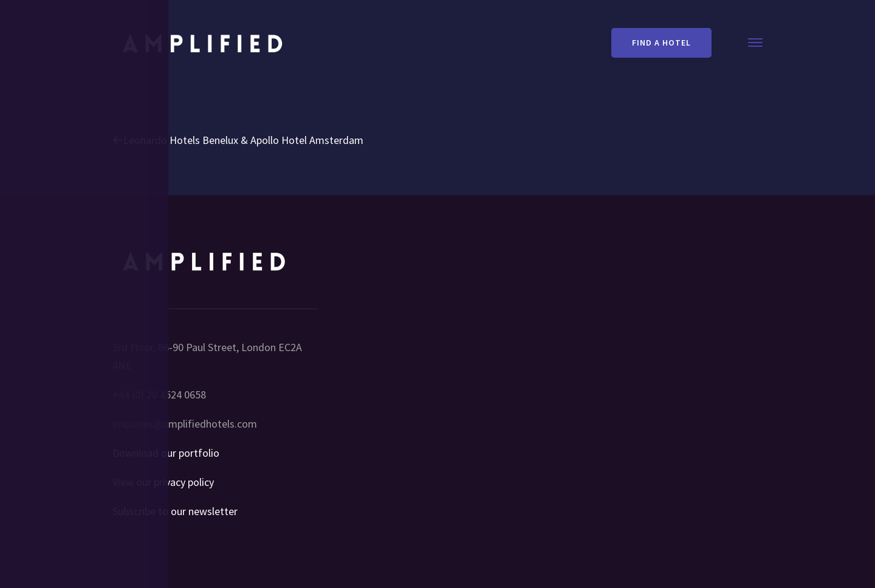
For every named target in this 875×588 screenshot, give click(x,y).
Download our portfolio (166, 453)
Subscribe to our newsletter (175, 511)
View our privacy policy (163, 482)
